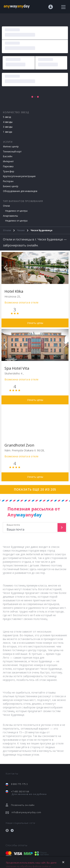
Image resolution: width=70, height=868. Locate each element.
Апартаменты (10, 216)
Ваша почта (31, 527)
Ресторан (8, 181)
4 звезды (8, 122)
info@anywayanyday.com (26, 812)
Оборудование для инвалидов (20, 191)
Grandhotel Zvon (19, 445)
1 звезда (8, 132)
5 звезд (7, 117)
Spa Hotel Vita (17, 368)
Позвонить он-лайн (23, 805)
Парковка (8, 166)
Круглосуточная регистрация (19, 176)
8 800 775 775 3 (19, 784)
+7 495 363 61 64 (29, 793)
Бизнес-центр (11, 186)
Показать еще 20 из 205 (35, 489)
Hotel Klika (14, 291)
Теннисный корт (12, 152)
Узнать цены (35, 323)
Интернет (8, 161)
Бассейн (8, 156)
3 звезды (8, 127)
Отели (6, 206)
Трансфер (9, 171)
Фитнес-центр (11, 147)
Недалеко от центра (16, 211)
